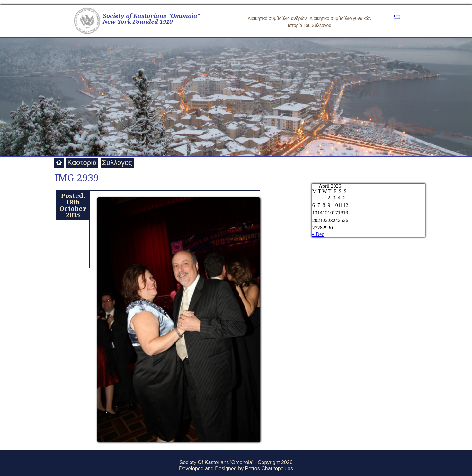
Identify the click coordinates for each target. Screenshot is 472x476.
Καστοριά (82, 163)
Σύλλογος (117, 163)
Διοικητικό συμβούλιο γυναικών (340, 18)
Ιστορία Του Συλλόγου (310, 25)
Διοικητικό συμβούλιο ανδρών (277, 18)
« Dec (318, 234)
